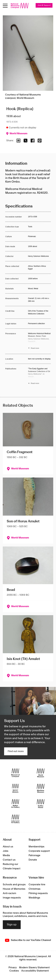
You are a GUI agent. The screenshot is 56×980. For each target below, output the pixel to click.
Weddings (34, 898)
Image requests (12, 898)
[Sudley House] (41, 804)
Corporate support (39, 851)
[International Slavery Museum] (15, 788)
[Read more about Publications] (39, 376)
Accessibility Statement (35, 971)
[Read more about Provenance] (39, 341)
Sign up (12, 925)
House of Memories (14, 889)
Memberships (37, 847)
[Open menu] (5, 6)
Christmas (35, 889)
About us (8, 847)
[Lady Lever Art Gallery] (15, 819)
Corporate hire (37, 885)
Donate (33, 860)
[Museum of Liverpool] (15, 773)
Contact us (9, 860)
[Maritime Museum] (41, 788)
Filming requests (38, 893)
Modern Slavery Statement (34, 968)
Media (6, 855)
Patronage (34, 855)
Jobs (6, 851)
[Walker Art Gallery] (15, 804)
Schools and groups (14, 885)
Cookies (14, 971)
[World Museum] (41, 773)
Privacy (13, 968)
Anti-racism (9, 893)
